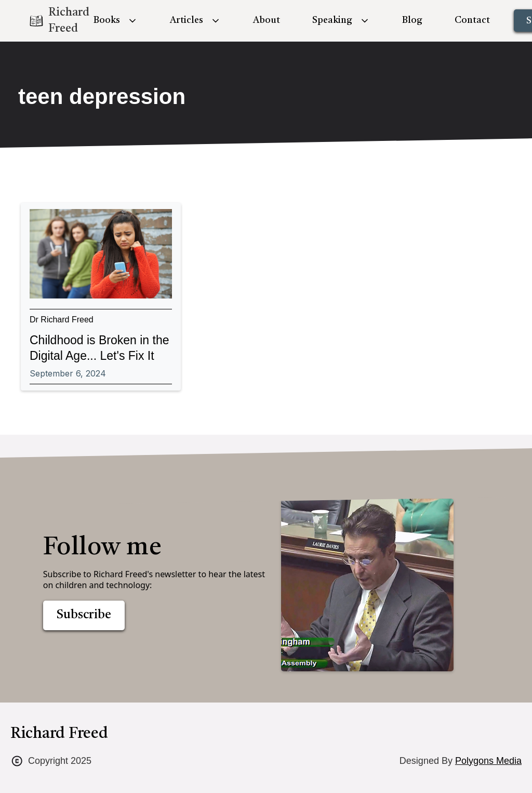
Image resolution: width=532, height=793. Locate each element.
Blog (412, 20)
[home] (50, 21)
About (267, 20)
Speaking (332, 20)
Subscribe (84, 615)
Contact (472, 20)
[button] (116, 21)
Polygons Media (488, 761)
